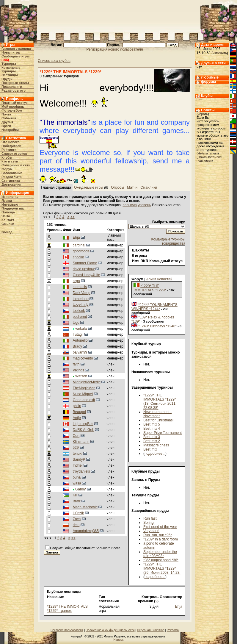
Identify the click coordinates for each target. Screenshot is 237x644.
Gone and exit (84, 400)
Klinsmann (81, 442)
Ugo (76, 323)
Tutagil (78, 334)
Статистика (11, 181)
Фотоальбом (12, 110)
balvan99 (80, 352)
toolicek (79, 311)
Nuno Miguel (83, 394)
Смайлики (149, 187)
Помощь (8, 212)
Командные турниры (11, 69)
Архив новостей (159, 279)
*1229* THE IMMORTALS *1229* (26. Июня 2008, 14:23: (162, 568)
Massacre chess (156, 445)
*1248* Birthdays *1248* (157, 326)
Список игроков (14, 154)
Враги (6, 126)
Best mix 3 (152, 437)
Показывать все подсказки (209, 159)
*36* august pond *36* (161, 560)
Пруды (7, 79)
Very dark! (151, 531)
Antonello (80, 340)
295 (5, 60)
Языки (7, 201)
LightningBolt (83, 424)
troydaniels (81, 471)
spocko (79, 257)
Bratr (77, 501)
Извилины (10, 197)
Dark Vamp (82, 293)
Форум (7, 169)
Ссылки (8, 224)
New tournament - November (157, 414)
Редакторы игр (14, 90)
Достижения (11, 185)
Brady (77, 346)
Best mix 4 (152, 429)
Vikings (79, 370)
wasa (77, 483)
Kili (75, 495)
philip (77, 406)
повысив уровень (137, 205)
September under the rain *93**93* (160, 554)
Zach (77, 519)
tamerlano (81, 299)
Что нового (11, 142)
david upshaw (84, 269)
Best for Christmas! (158, 420)
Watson (81, 376)
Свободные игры (15, 56)
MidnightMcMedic (87, 382)
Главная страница (16, 49)
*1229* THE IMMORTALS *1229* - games (67, 609)
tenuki (78, 454)
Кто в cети (10, 161)
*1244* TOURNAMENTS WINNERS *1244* (154, 307)
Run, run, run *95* (158, 535)
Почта (6, 114)
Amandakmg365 (86, 531)
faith (76, 364)
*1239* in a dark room (161, 539)
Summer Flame (85, 263)
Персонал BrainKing (151, 630)
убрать (203, 114)
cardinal (79, 245)
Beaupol (79, 412)
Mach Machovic (85, 507)
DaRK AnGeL (84, 430)
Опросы (117, 187)
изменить (220, 53)
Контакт (8, 220)
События (9, 118)
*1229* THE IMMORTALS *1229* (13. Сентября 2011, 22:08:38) (160, 401)
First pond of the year (160, 527)
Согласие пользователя (67, 630)
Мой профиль (13, 107)
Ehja (76, 237)
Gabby (80, 489)
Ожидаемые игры (89, 187)
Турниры (9, 64)
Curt (76, 436)
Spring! (149, 523)
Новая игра (11, 52)
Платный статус (15, 103)
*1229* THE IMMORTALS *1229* (150, 288)
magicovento (83, 358)
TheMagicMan (84, 388)
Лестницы (10, 75)
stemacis (80, 287)
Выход (7, 232)
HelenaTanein (208, 153)
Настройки (10, 130)
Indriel (78, 465)
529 (76, 448)
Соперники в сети (16, 165)
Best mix (150, 449)
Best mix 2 (152, 441)
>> (73, 217)
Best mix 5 (152, 424)
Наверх (119, 640)
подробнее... (155, 454)
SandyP (79, 459)
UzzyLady (81, 305)
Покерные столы (15, 83)
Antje (77, 418)
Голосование (12, 173)
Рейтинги (9, 150)
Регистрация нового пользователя (115, 49)
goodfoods (81, 251)
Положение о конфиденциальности (110, 630)
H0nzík (78, 513)
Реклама (173, 630)
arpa (76, 281)
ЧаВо (6, 216)
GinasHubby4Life (87, 275)
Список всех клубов (54, 61)
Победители (11, 146)
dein (76, 525)
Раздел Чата (11, 177)
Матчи (132, 187)
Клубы (7, 157)
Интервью (10, 204)
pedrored (80, 317)
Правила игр (12, 87)
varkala (81, 329)
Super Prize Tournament (163, 433)
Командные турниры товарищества (168, 241)
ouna (77, 477)
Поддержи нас (13, 208)
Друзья (7, 122)
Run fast (150, 518)
